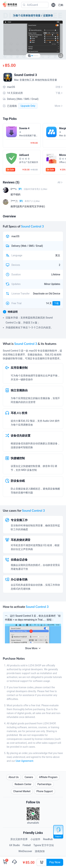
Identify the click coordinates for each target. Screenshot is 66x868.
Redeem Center (23, 784)
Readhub (48, 839)
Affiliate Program (48, 777)
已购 (61, 5)
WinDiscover (25, 851)
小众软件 (35, 839)
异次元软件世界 (19, 839)
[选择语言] (53, 5)
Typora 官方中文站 (44, 845)
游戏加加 (40, 851)
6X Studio (15, 845)
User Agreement (24, 761)
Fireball (27, 845)
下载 (56, 303)
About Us (14, 777)
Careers (29, 777)
